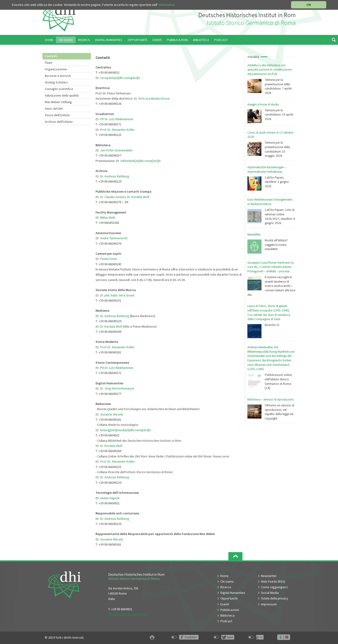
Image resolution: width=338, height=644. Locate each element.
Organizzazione (56, 69)
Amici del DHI (54, 109)
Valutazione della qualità (62, 95)
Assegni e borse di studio (263, 104)
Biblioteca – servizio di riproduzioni (271, 399)
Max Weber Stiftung (58, 102)
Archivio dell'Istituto (59, 122)
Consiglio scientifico (59, 89)
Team (49, 63)
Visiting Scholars (56, 82)
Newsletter (254, 234)
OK (309, 5)
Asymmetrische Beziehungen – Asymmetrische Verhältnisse (267, 169)
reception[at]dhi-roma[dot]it (128, 614)
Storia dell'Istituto (57, 115)
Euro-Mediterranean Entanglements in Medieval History (270, 202)
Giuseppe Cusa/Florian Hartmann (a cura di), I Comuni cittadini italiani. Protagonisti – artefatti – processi (271, 267)
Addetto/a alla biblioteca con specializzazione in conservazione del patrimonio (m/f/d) (270, 70)
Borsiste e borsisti (58, 76)
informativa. (167, 5)
